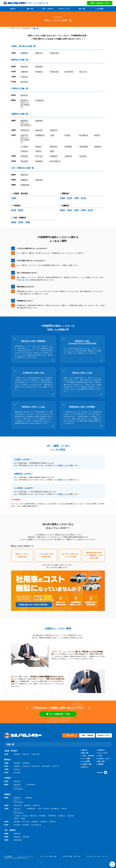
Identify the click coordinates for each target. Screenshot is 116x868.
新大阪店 (68, 135)
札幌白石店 (39, 53)
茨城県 (62, 198)
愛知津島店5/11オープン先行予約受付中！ (25, 104)
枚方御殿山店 (84, 135)
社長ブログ (85, 767)
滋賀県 (62, 210)
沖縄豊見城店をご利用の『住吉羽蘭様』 (82, 407)
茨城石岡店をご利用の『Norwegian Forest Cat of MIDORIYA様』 (82, 342)
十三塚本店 (24, 147)
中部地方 (17, 206)
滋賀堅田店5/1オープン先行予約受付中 (26, 123)
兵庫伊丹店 (83, 156)
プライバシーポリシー (27, 856)
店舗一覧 (13, 9)
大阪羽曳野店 (84, 147)
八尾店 (52, 135)
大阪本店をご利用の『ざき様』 (82, 373)
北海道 (14, 198)
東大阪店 (38, 147)
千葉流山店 (24, 77)
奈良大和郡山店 (55, 161)
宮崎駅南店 (24, 180)
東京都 (83, 198)
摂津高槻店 (68, 147)
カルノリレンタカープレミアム (99, 856)
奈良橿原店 (39, 161)
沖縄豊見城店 (25, 185)
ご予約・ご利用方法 (47, 9)
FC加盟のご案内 (87, 764)
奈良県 (90, 210)
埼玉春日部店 (69, 72)
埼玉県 (69, 198)
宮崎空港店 (39, 180)
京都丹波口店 (25, 130)
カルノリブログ (103, 753)
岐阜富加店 (24, 95)
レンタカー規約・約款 (50, 856)
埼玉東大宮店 (54, 72)
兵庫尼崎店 (54, 156)
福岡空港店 (24, 175)
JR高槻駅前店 (40, 135)
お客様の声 (101, 750)
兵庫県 (83, 210)
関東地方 (66, 194)
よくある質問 (99, 9)
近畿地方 (66, 206)
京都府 (69, 210)
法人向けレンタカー (65, 9)
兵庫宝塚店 (24, 156)
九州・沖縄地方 (20, 218)
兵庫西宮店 (68, 156)
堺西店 (52, 151)
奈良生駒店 (24, 161)
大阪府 (76, 210)
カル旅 (100, 756)
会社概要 (9, 856)
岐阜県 (14, 210)
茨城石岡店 (24, 67)
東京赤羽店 (24, 82)
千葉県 (76, 198)
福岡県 (14, 222)
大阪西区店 (98, 147)
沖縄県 (28, 222)
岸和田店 (97, 135)
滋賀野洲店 (39, 121)
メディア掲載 (86, 759)
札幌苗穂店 (24, 53)
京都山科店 (39, 130)
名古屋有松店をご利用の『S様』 (34, 373)
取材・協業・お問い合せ (73, 856)
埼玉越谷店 (39, 72)
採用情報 (100, 764)
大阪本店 (38, 151)
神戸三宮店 (39, 156)
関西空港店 (54, 147)
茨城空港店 (39, 67)
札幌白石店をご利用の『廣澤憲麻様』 (34, 341)
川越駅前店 (24, 72)
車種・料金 (30, 9)
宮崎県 (21, 222)
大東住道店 (24, 151)
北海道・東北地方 (21, 194)
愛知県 (21, 210)
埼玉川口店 (83, 72)
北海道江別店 (54, 53)
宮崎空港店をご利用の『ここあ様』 (34, 407)
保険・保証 (82, 9)
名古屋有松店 (40, 100)
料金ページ (63, 465)
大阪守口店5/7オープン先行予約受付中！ (25, 139)
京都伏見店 (54, 130)
